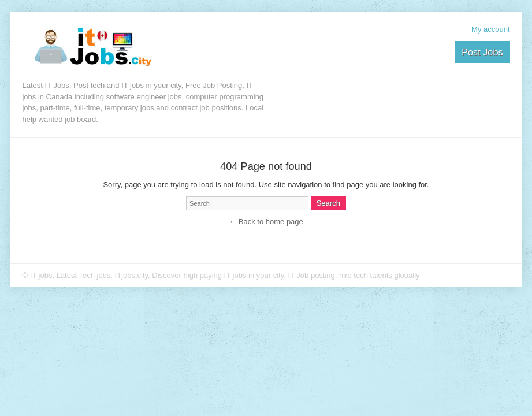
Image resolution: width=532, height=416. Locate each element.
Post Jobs (482, 52)
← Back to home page (266, 222)
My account (490, 29)
